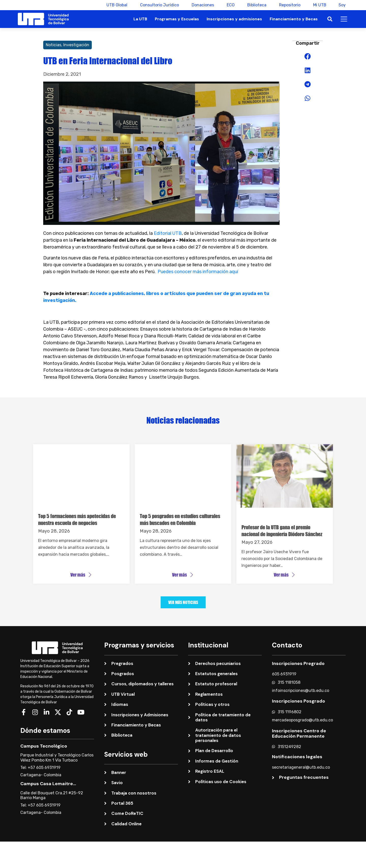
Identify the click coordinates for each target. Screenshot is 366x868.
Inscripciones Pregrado (298, 663)
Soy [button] (342, 5)
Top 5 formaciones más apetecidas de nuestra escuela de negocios (77, 519)
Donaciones (202, 5)
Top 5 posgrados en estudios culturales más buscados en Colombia (180, 519)
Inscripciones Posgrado (299, 701)
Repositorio (289, 5)
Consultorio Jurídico (159, 5)
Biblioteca (256, 5)
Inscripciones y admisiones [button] (234, 19)
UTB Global (116, 5)
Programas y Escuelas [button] (177, 19)
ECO (230, 5)
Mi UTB (319, 5)
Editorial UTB (168, 233)
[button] (330, 19)
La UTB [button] (140, 19)
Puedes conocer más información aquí (198, 272)
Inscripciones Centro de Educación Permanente (299, 733)
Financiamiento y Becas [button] (294, 19)
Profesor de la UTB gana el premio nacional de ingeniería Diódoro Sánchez (282, 531)
